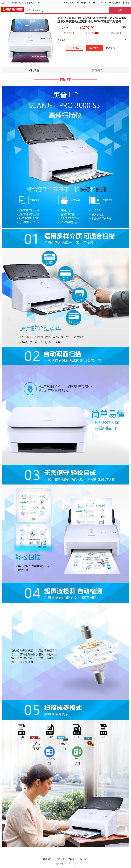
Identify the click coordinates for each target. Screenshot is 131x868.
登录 (32, 3)
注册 (38, 3)
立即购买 (74, 48)
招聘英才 (72, 859)
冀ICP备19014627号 (65, 864)
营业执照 (84, 859)
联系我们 (47, 859)
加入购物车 (94, 48)
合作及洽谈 (60, 859)
